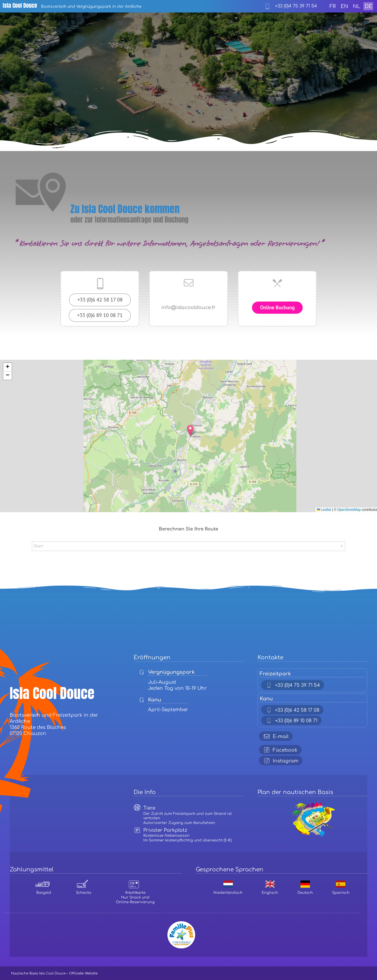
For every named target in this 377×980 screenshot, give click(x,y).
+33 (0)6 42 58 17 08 (292, 710)
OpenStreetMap (349, 510)
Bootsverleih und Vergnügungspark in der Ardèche (72, 7)
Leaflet (324, 510)
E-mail (275, 736)
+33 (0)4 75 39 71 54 (292, 685)
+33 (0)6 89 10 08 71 (291, 720)
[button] (190, 430)
